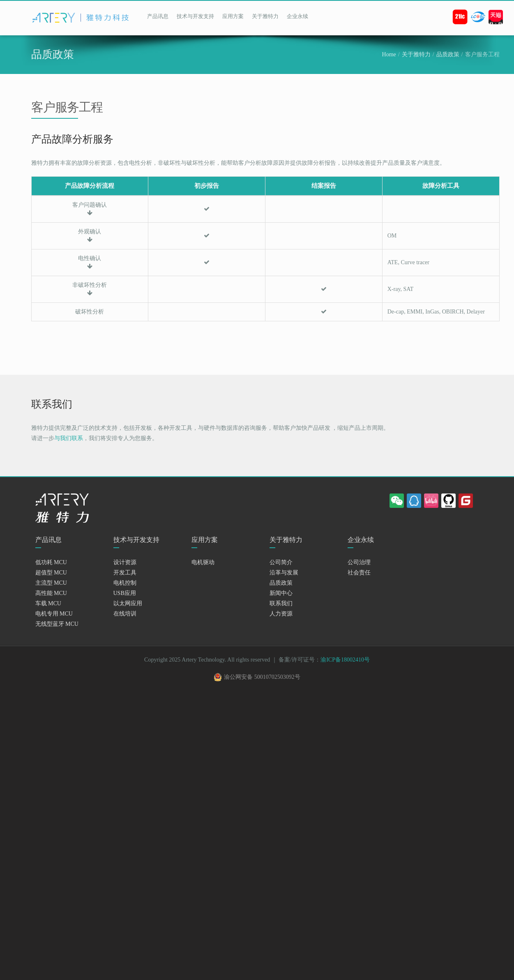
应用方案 (233, 16)
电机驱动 (203, 562)
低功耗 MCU (51, 562)
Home (389, 54)
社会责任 (359, 573)
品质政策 (448, 54)
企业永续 (297, 16)
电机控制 (125, 583)
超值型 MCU (51, 573)
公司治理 (359, 562)
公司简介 (281, 562)
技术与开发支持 (195, 16)
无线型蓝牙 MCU (57, 624)
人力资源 (281, 614)
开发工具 (125, 573)
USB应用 (125, 593)
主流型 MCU (51, 583)
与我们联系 (69, 438)
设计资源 (125, 562)
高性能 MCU (51, 593)
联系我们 (281, 603)
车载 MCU (48, 603)
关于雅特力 (265, 16)
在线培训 (125, 614)
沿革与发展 (284, 573)
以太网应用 (128, 603)
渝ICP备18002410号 (345, 660)
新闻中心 (281, 593)
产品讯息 (158, 16)
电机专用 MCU (54, 614)
